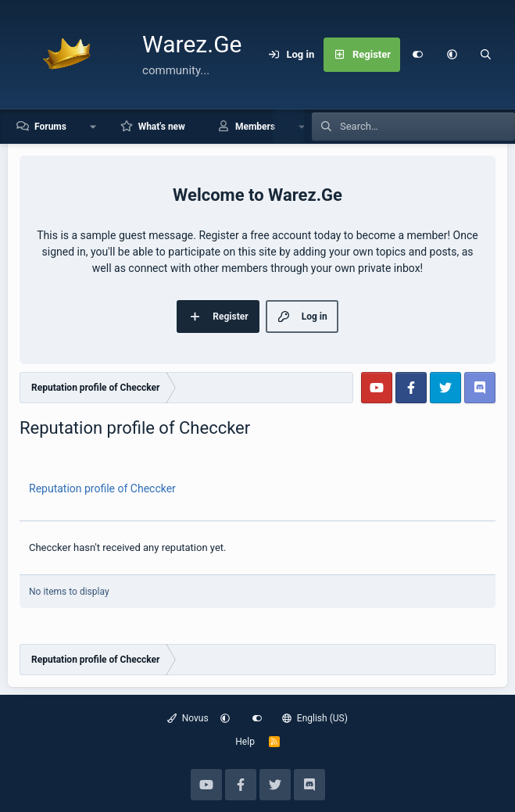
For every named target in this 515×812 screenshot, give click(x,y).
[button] (452, 55)
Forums (50, 127)
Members (255, 127)
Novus (188, 718)
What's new (162, 127)
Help (245, 742)
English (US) (315, 718)
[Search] (486, 55)
